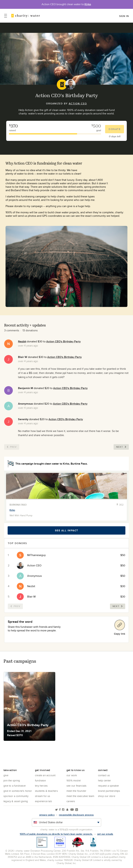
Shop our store (107, 796)
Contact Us (104, 775)
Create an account (45, 775)
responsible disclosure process (76, 815)
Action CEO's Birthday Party (63, 341)
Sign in (124, 16)
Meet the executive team (80, 796)
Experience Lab (43, 801)
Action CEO (78, 104)
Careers (71, 801)
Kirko (88, 4)
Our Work (72, 775)
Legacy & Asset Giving (16, 801)
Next (121, 447)
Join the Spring (12, 780)
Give (6, 775)
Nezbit (22, 341)
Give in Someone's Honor (18, 791)
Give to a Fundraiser (15, 786)
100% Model (74, 780)
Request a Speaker (108, 786)
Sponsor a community (16, 796)
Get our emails (105, 834)
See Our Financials (77, 786)
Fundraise (40, 780)
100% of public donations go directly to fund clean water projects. (56, 834)
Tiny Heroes (41, 786)
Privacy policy (47, 815)
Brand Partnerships (109, 791)
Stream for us (43, 796)
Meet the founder (76, 791)
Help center (104, 780)
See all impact (67, 530)
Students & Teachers (46, 791)
